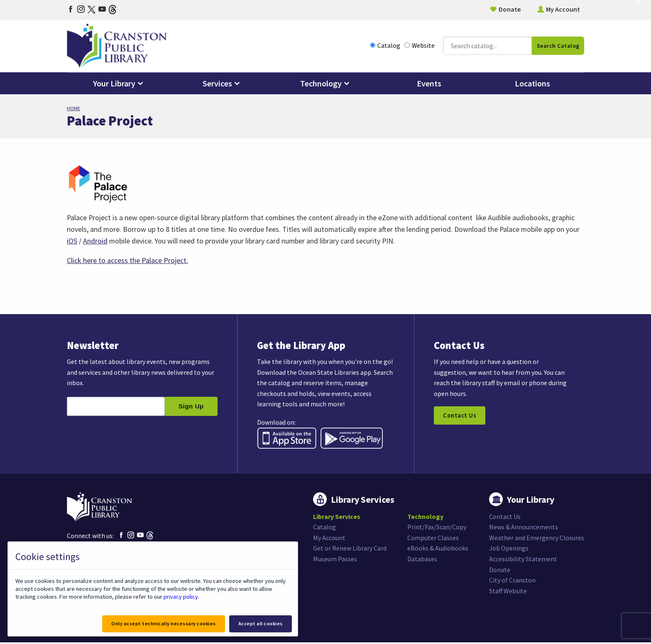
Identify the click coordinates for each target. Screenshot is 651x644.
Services (217, 85)
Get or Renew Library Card (350, 550)
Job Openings (509, 550)
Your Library (114, 85)
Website (420, 46)
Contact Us (460, 417)
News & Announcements (524, 529)
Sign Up (191, 408)
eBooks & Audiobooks (438, 550)
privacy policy (181, 596)
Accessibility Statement (523, 560)
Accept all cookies (260, 623)
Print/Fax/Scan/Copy (437, 529)
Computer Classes (433, 539)
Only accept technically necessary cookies (162, 623)
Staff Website (508, 592)
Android (95, 241)
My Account (563, 9)
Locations (532, 85)
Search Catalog (558, 47)
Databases (422, 560)
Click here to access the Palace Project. (127, 261)
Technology (321, 85)
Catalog (385, 46)
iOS (72, 241)
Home (73, 108)
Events (429, 85)
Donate (510, 9)
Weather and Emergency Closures (537, 539)
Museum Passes (335, 560)
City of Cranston (512, 582)
